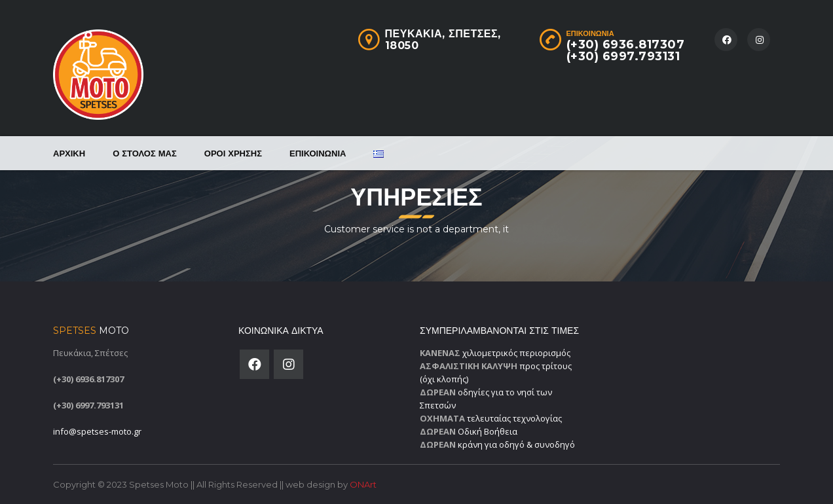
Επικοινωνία (318, 153)
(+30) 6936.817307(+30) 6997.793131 (626, 50)
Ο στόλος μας (145, 153)
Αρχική (69, 153)
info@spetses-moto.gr (97, 431)
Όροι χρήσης (233, 153)
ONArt (363, 484)
